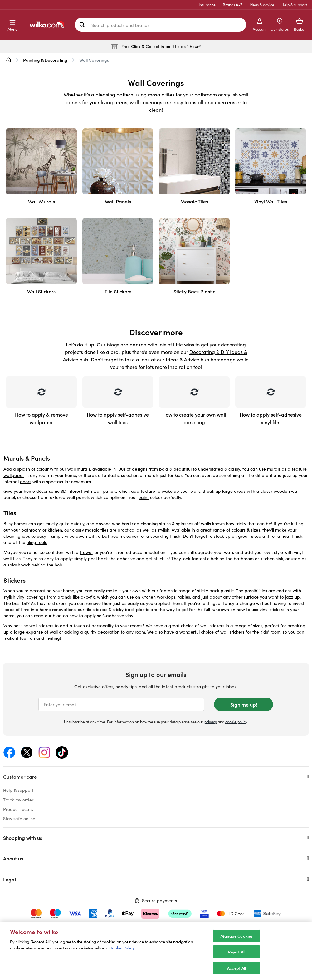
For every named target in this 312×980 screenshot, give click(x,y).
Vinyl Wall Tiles (271, 201)
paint (144, 497)
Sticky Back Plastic (194, 291)
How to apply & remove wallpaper (41, 418)
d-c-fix (88, 597)
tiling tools (37, 542)
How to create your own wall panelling (194, 418)
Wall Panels (118, 201)
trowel (86, 552)
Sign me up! (244, 704)
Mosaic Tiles (194, 201)
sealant (262, 536)
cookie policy (236, 722)
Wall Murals (41, 201)
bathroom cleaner (120, 536)
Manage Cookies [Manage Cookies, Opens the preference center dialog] (236, 940)
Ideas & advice (262, 5)
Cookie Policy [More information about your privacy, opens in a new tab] (122, 952)
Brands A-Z (233, 5)
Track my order (18, 800)
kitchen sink (272, 559)
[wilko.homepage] (9, 60)
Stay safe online (19, 818)
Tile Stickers (118, 291)
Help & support (294, 5)
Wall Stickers (41, 291)
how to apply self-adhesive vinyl (102, 616)
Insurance (207, 5)
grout (244, 536)
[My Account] (260, 25)
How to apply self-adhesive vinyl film (271, 418)
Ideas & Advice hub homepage (201, 359)
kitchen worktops (158, 597)
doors (26, 481)
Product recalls (18, 809)
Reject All (237, 956)
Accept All (236, 972)
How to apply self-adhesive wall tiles (118, 418)
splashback (19, 565)
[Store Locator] (280, 25)
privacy (211, 722)
